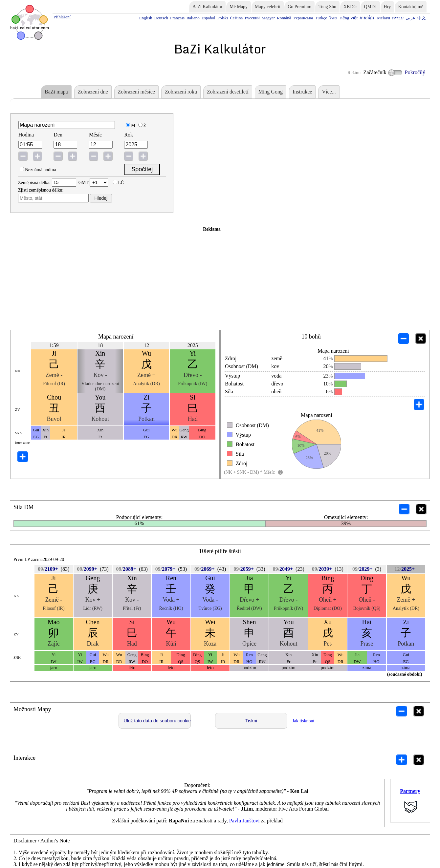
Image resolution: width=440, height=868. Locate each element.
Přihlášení (62, 17)
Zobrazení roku (181, 92)
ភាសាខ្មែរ (367, 18)
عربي (410, 18)
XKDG (350, 7)
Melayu (384, 18)
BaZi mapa (56, 92)
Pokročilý (407, 73)
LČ (121, 183)
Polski (223, 18)
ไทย (333, 18)
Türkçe (321, 18)
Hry (387, 7)
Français (177, 18)
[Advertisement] (212, 278)
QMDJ (370, 7)
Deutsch (161, 18)
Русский (252, 18)
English (146, 18)
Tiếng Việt (348, 18)
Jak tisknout (303, 721)
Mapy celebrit (268, 7)
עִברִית (398, 18)
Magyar (268, 18)
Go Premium (299, 7)
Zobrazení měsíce (136, 92)
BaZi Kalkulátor (207, 7)
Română (284, 18)
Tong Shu (327, 7)
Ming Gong (271, 92)
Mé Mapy (239, 7)
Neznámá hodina (40, 170)
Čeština (236, 18)
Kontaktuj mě (411, 7)
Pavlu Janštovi (244, 821)
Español (209, 18)
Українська (303, 18)
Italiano (193, 18)
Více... (329, 92)
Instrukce (302, 92)
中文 (422, 18)
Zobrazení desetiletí (228, 92)
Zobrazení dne (93, 92)
